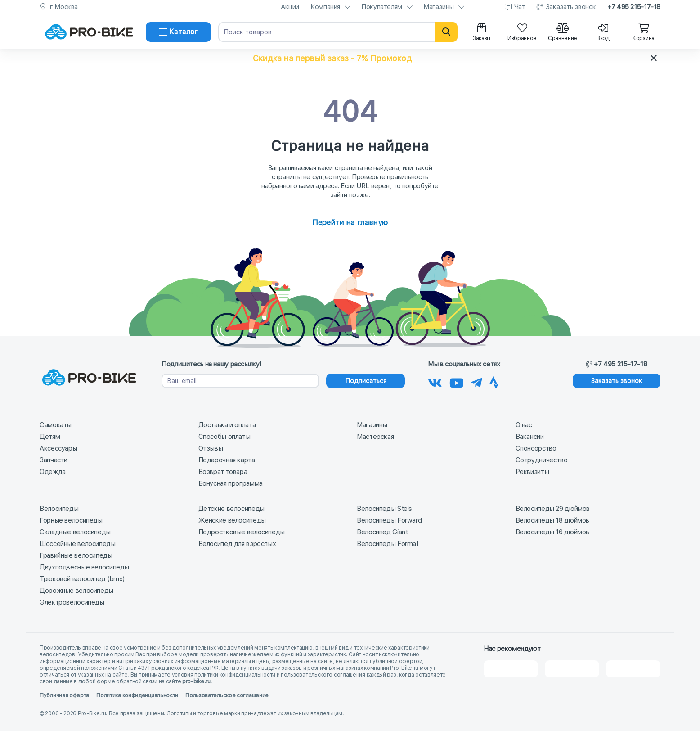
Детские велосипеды (231, 509)
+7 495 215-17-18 (634, 7)
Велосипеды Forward (389, 520)
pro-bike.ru (196, 681)
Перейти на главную (350, 222)
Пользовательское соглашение (227, 695)
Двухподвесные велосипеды (84, 567)
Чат (520, 7)
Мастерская (375, 437)
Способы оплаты (224, 437)
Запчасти (54, 460)
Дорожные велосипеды (76, 591)
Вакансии (530, 437)
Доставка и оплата (227, 425)
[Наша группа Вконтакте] (435, 381)
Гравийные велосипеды (76, 555)
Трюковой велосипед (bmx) (82, 579)
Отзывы (211, 448)
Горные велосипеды (71, 520)
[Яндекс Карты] (572, 669)
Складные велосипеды (75, 532)
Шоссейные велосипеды (78, 544)
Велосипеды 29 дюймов (553, 509)
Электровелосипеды (72, 602)
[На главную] (89, 32)
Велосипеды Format (388, 544)
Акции (290, 7)
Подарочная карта (227, 460)
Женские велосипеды (232, 520)
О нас (524, 425)
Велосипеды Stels (384, 509)
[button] (350, 58)
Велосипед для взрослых (237, 544)
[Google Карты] (633, 669)
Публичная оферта (64, 695)
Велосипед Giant (382, 532)
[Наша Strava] (494, 381)
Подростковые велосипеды (242, 532)
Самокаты (56, 425)
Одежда (53, 472)
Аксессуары (58, 448)
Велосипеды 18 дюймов (553, 520)
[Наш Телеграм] (477, 381)
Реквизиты (532, 472)
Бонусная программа (231, 483)
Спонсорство (536, 448)
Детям (50, 437)
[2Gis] (511, 669)
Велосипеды (59, 509)
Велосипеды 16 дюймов (553, 532)
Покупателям (382, 7)
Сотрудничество (542, 460)
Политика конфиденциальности (137, 695)
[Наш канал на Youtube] (457, 381)
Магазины (439, 7)
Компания (325, 7)
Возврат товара (223, 472)
